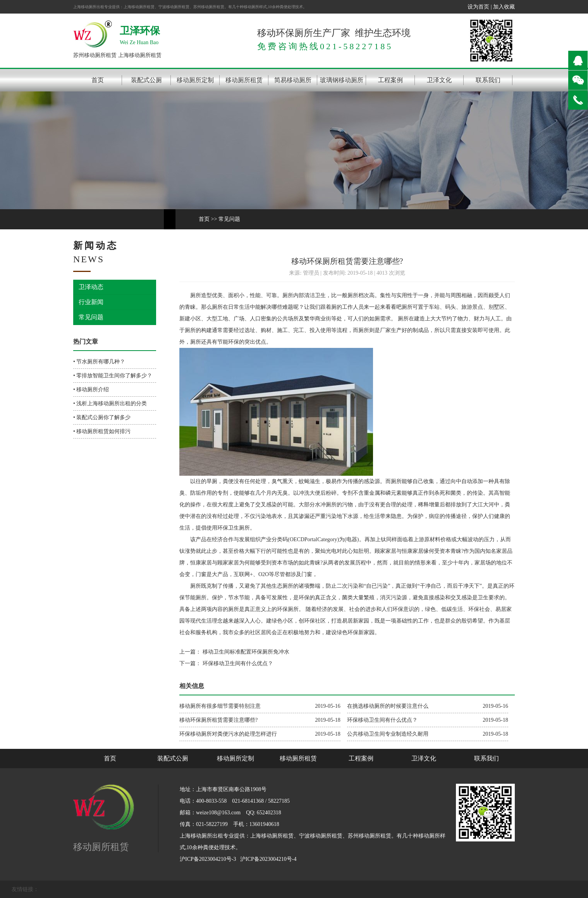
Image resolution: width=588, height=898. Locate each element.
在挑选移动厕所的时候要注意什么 (388, 706)
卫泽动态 (91, 287)
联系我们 (488, 80)
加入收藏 (504, 7)
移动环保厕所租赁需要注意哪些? (218, 720)
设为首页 (478, 7)
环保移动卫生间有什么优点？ (237, 663)
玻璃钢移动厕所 (342, 80)
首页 (98, 80)
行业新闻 (91, 302)
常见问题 (229, 219)
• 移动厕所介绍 (91, 390)
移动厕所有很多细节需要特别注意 (220, 706)
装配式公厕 (146, 80)
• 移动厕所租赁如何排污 (102, 431)
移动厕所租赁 (244, 80)
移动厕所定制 (195, 80)
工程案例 (390, 80)
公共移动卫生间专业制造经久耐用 (388, 734)
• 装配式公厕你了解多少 (102, 417)
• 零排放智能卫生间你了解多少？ (113, 376)
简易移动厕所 (293, 80)
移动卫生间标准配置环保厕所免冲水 (245, 652)
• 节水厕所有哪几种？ (99, 362)
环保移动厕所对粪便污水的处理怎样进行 (228, 734)
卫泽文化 (439, 80)
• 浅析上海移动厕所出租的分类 (110, 403)
